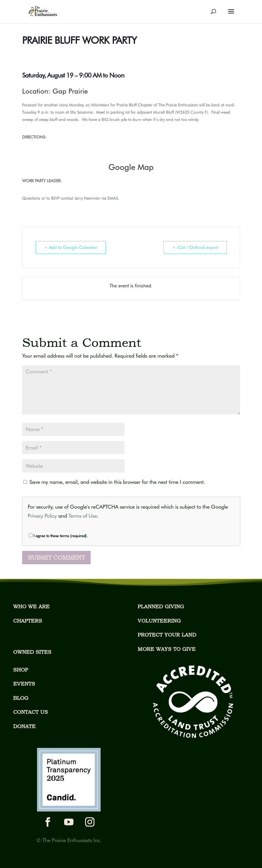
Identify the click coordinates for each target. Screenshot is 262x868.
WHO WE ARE (31, 606)
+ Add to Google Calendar (71, 247)
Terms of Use (83, 516)
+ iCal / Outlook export (195, 247)
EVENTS (24, 684)
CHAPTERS (28, 621)
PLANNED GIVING (161, 606)
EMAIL (114, 198)
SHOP (21, 670)
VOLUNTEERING (159, 621)
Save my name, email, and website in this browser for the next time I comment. (117, 482)
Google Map (131, 167)
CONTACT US (30, 712)
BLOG (21, 698)
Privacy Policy (42, 516)
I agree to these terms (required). (58, 536)
